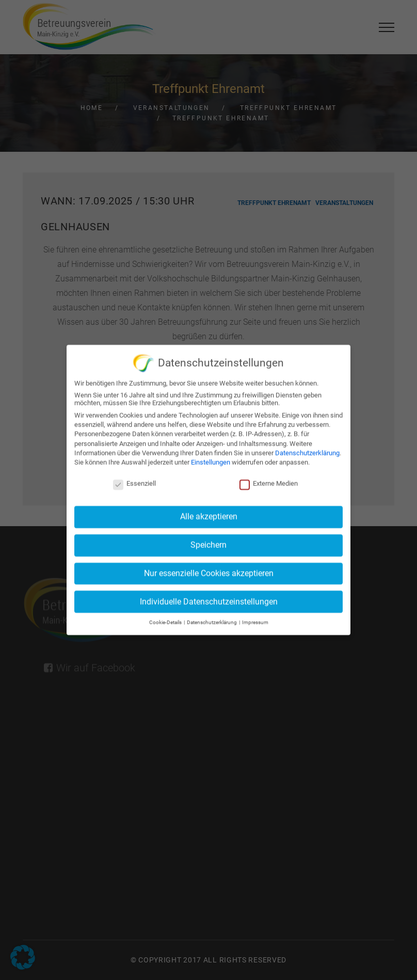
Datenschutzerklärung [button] (212, 619)
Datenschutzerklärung (307, 449)
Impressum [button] (255, 619)
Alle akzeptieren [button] (209, 513)
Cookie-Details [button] (166, 619)
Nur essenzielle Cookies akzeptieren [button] (209, 569)
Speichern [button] (208, 541)
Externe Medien (269, 480)
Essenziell (134, 480)
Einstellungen (211, 458)
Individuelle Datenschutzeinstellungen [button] (209, 598)
